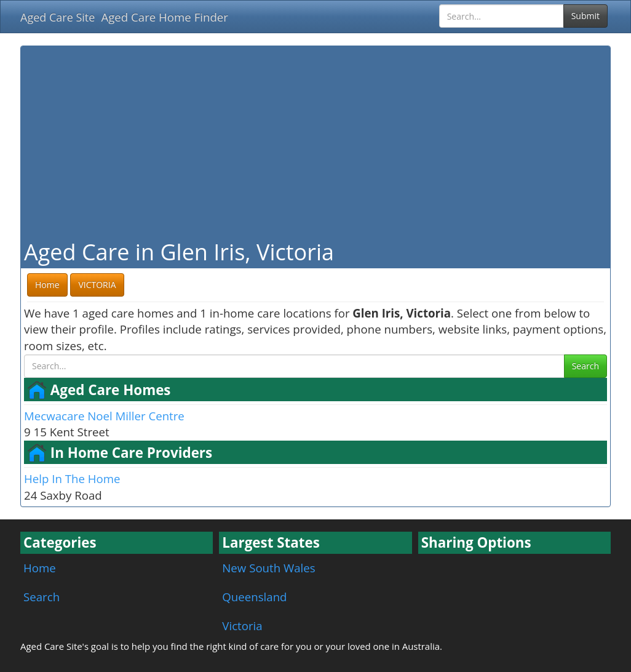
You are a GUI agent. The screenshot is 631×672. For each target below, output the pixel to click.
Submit (585, 16)
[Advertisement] (315, 142)
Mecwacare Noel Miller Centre (104, 416)
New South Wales (268, 568)
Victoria (242, 626)
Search (585, 366)
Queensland (254, 597)
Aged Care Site (58, 17)
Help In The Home (72, 478)
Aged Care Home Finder (165, 17)
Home (40, 568)
